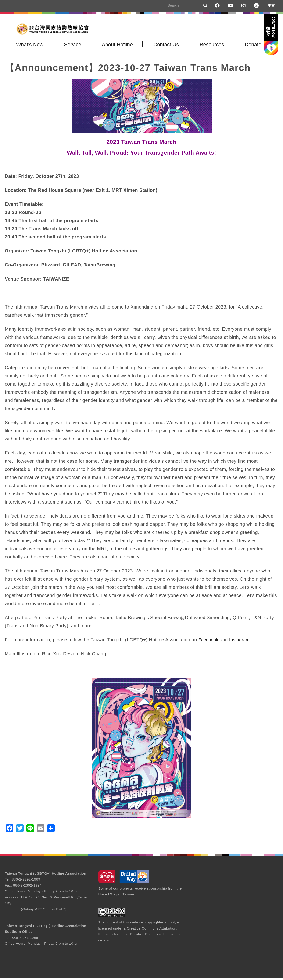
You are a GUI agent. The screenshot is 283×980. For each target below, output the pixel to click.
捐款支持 (271, 27)
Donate (242, 46)
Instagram (241, 641)
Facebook (209, 641)
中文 (271, 5)
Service (70, 46)
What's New (29, 46)
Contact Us (159, 46)
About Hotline (112, 46)
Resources (202, 46)
